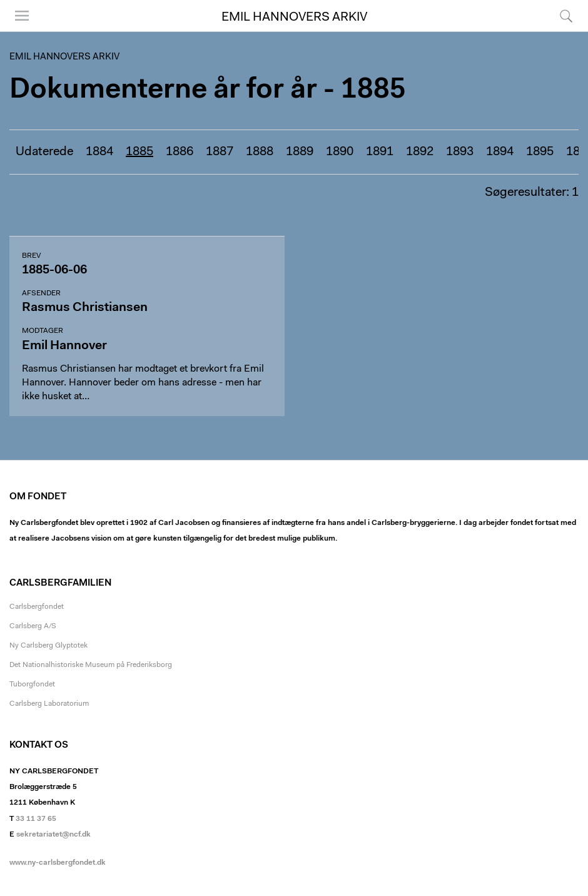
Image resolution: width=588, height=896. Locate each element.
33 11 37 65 (36, 819)
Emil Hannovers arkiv (294, 18)
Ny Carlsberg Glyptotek (48, 646)
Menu (22, 16)
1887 (220, 152)
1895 (540, 152)
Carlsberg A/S (33, 626)
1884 (99, 152)
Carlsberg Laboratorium (49, 704)
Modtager (43, 331)
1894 (500, 152)
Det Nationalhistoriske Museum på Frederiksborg (91, 665)
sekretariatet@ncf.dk (53, 835)
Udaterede (44, 152)
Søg (566, 16)
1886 (180, 152)
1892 (420, 152)
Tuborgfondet (32, 685)
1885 (139, 152)
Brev (31, 256)
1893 (460, 152)
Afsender (41, 293)
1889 (300, 152)
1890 (340, 152)
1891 (380, 152)
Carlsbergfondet (37, 607)
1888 (260, 152)
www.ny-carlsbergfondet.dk (58, 863)
